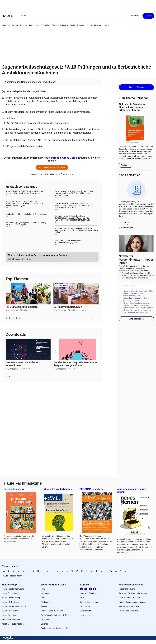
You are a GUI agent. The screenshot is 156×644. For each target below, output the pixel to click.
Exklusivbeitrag (62, 286)
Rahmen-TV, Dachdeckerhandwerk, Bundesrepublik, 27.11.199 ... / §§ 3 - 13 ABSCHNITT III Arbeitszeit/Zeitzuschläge (72, 218)
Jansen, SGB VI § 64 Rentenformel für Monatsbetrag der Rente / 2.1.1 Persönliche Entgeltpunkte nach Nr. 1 (73, 206)
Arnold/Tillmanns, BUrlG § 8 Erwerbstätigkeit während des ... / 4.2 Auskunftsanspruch (25, 192)
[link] (6, 25)
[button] (22, 16)
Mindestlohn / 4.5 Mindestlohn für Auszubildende (27, 214)
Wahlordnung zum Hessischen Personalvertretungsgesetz (68, 242)
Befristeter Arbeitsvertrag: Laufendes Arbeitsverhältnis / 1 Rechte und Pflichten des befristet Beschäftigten (25, 204)
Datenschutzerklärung (131, 298)
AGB (151, 291)
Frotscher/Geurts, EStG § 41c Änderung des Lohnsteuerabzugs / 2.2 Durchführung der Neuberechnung (74, 193)
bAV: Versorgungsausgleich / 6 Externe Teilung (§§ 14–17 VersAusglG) (26, 224)
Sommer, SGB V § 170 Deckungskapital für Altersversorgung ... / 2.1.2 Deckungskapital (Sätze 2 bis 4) (76, 230)
